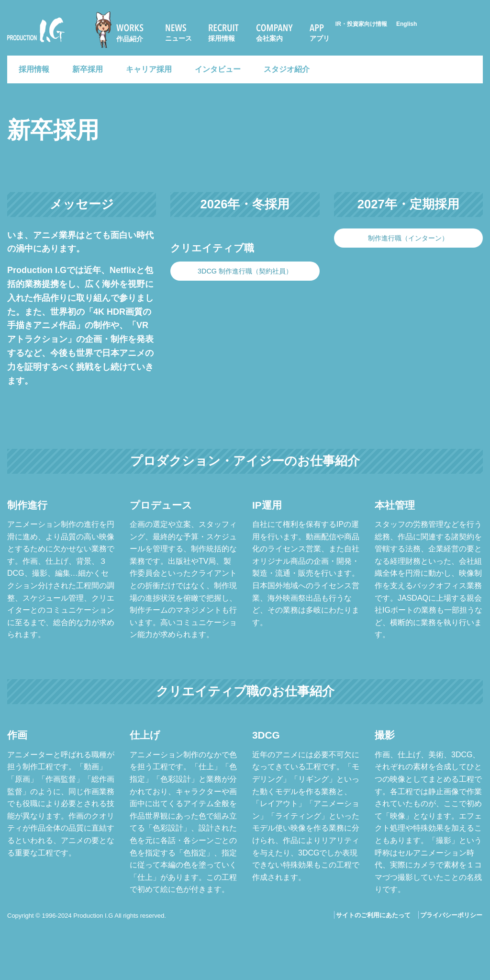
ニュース (178, 38)
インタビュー (218, 69)
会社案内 (269, 38)
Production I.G (36, 30)
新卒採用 (88, 69)
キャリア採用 (149, 69)
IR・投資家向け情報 (361, 24)
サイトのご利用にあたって (373, 915)
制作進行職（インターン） (408, 238)
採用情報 (222, 38)
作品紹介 (130, 39)
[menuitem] (123, 30)
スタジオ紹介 (287, 69)
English (406, 24)
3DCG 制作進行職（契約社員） (245, 271)
